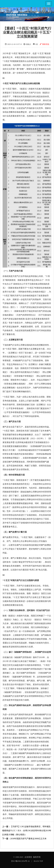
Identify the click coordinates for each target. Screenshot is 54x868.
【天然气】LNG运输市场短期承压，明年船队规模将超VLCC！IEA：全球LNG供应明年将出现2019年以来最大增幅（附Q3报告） (27, 831)
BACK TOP (38, 861)
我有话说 (44, 44)
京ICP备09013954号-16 (20, 861)
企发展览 (28, 857)
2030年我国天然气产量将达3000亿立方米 (28, 839)
